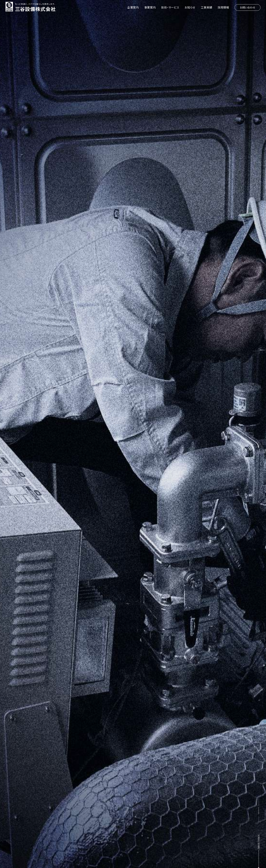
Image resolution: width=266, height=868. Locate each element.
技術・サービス (170, 7)
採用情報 (223, 7)
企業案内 (133, 7)
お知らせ (190, 7)
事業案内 (150, 7)
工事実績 (207, 7)
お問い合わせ (247, 7)
